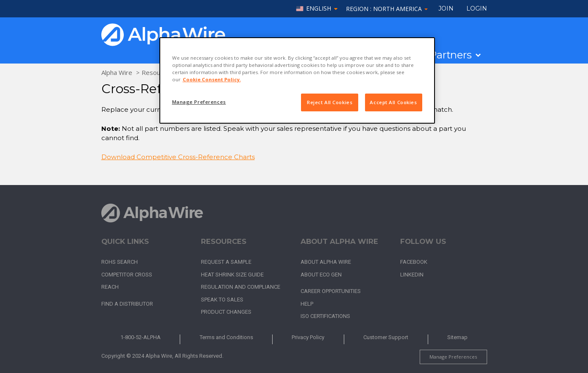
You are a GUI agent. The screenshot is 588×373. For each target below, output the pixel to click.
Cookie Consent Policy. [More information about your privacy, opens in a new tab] (212, 79)
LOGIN (477, 8)
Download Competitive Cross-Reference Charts (178, 157)
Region (387, 9)
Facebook (414, 262)
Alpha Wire (117, 72)
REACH (110, 287)
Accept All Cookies (393, 102)
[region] (297, 80)
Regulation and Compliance (241, 287)
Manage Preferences (453, 357)
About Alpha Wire (326, 262)
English (319, 9)
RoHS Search (120, 262)
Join (446, 8)
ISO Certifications (325, 316)
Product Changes (226, 312)
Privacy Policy (308, 337)
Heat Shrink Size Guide (232, 275)
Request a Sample (226, 262)
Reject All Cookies (330, 102)
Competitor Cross (127, 275)
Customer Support (386, 337)
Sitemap (457, 337)
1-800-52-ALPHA (141, 337)
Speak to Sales (222, 300)
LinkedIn (412, 275)
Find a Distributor (127, 304)
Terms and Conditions (226, 337)
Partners (450, 55)
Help (307, 304)
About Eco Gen (321, 275)
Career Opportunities (331, 291)
